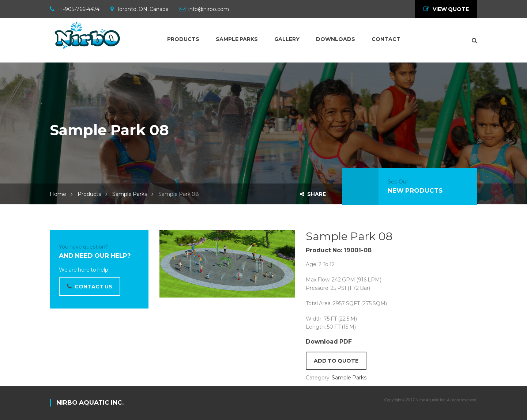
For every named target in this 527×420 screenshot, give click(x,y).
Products (89, 194)
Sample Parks (130, 194)
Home (58, 194)
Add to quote (336, 361)
